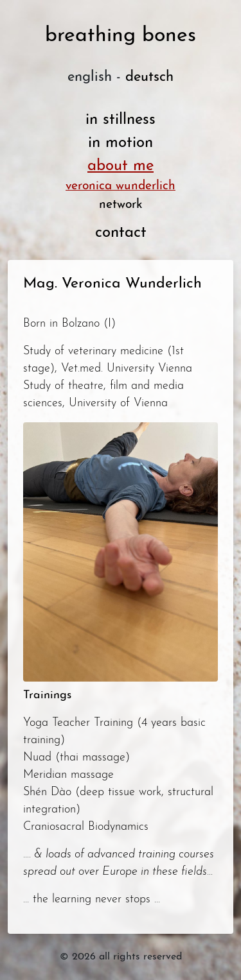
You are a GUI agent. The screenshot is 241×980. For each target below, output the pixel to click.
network (121, 205)
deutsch (149, 77)
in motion (121, 143)
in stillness (121, 120)
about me (121, 166)
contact (121, 233)
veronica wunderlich (121, 186)
